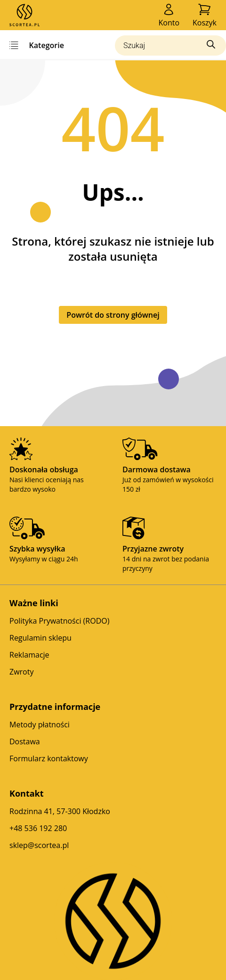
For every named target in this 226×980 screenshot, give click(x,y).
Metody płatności (40, 725)
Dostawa (25, 741)
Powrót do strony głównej (113, 315)
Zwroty (21, 672)
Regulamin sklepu (40, 638)
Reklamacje (29, 655)
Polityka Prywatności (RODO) (59, 621)
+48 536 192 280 (38, 828)
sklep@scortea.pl (39, 845)
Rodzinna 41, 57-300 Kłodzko (60, 811)
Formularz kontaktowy (49, 758)
